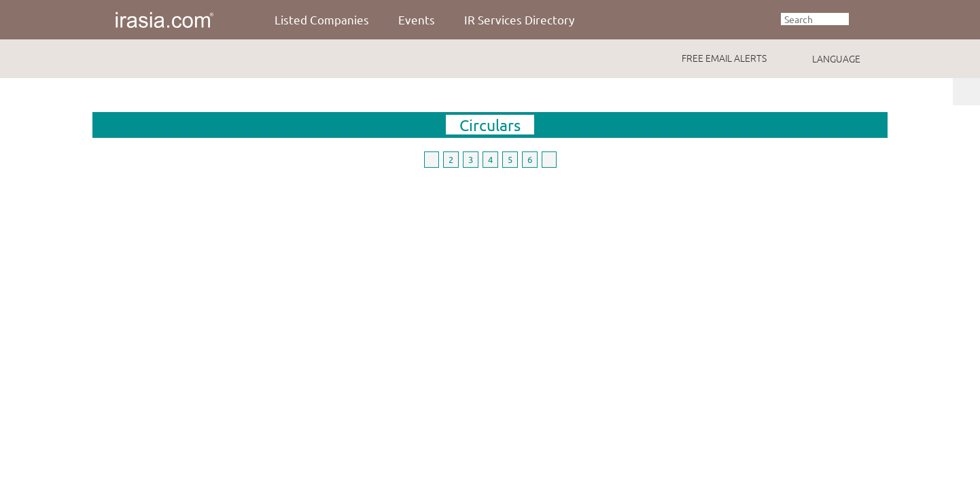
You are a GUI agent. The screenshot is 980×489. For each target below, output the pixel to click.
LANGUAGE (836, 58)
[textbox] (815, 19)
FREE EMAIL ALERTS (724, 58)
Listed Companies (322, 19)
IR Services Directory (519, 19)
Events (417, 19)
